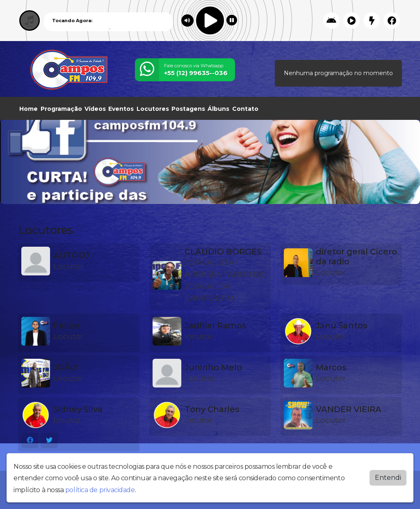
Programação (61, 109)
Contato (245, 109)
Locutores (153, 109)
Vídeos (95, 109)
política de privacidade (100, 490)
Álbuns (218, 109)
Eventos (121, 109)
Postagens (188, 109)
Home (29, 109)
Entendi (388, 478)
